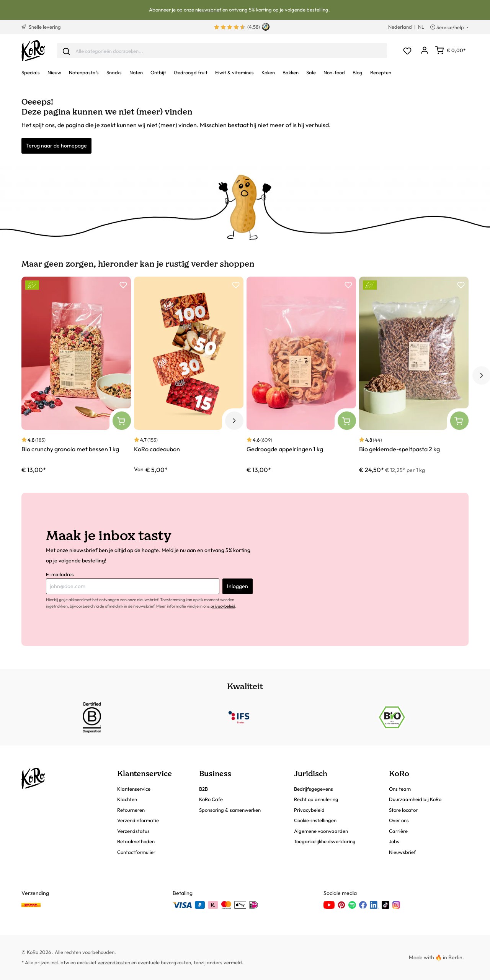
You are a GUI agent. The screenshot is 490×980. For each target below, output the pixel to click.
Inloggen (238, 586)
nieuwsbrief (208, 10)
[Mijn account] (424, 51)
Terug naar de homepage (56, 146)
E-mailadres (60, 574)
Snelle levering (41, 27)
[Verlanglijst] (407, 51)
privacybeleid (223, 606)
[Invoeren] (66, 51)
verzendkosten (114, 962)
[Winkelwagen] (450, 50)
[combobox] (222, 51)
